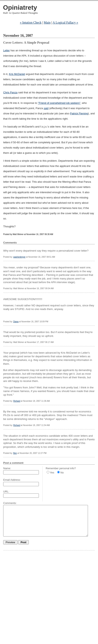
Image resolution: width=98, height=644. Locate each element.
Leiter (7, 50)
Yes (52, 473)
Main (47, 23)
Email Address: (12, 480)
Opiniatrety (20, 7)
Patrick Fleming (79, 113)
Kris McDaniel (17, 74)
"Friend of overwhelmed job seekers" (59, 103)
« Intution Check (31, 23)
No (62, 473)
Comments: (10, 503)
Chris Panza (10, 92)
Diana (16, 322)
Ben (15, 453)
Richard (17, 401)
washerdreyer (19, 257)
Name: (7, 468)
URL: (6, 492)
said (46, 108)
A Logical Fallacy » (66, 23)
